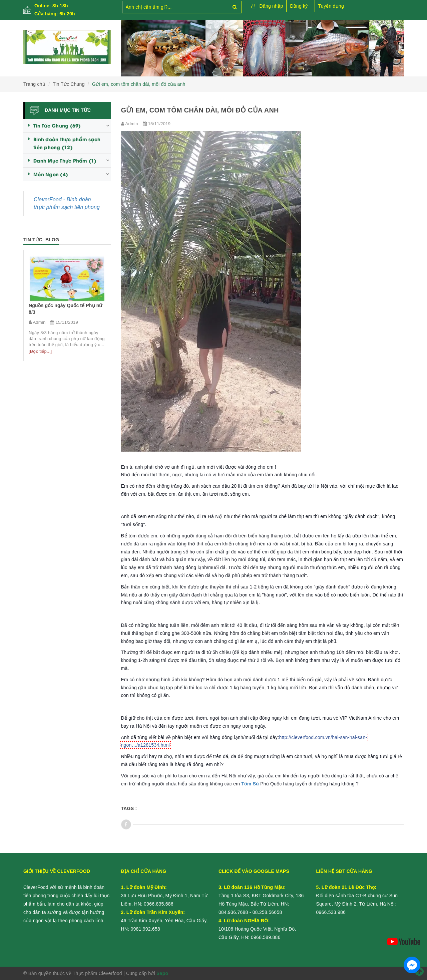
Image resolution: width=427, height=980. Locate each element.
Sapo (162, 973)
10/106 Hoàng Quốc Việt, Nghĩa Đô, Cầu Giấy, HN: (257, 929)
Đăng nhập (271, 6)
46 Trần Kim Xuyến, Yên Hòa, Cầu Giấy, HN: (164, 921)
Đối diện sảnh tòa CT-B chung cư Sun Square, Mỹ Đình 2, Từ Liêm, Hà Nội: (357, 896)
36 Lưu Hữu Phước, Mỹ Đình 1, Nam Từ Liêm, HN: (164, 896)
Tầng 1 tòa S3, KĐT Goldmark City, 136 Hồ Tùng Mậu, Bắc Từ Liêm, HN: (261, 896)
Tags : (129, 808)
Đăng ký (299, 6)
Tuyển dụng (331, 6)
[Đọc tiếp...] (40, 351)
